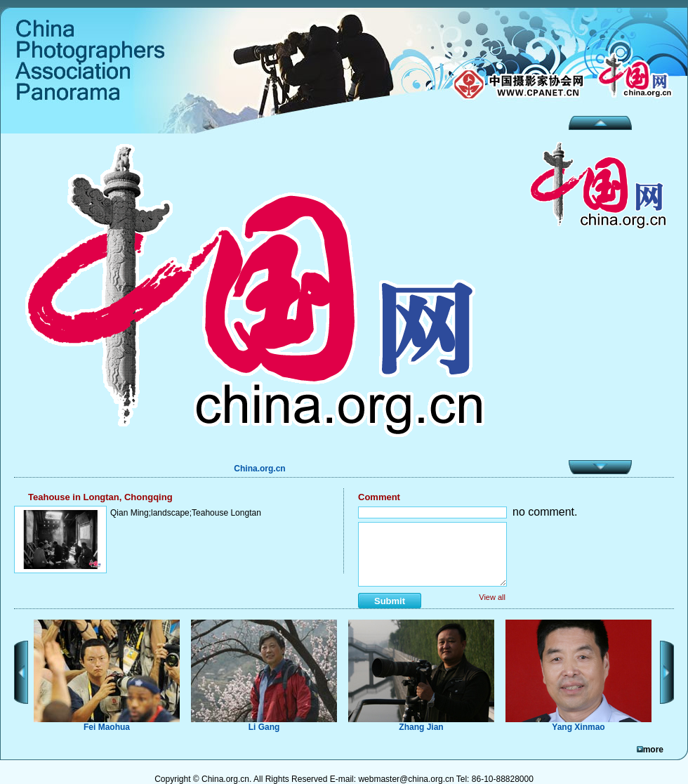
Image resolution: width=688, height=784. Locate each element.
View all (492, 597)
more (653, 750)
